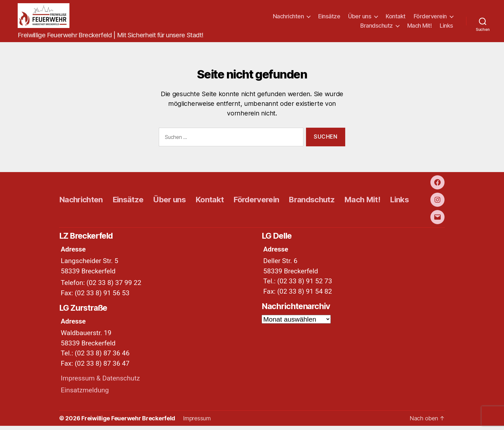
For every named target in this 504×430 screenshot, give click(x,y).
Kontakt (396, 18)
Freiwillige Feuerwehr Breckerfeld (128, 422)
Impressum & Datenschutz (100, 383)
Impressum (197, 422)
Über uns (360, 18)
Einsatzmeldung (85, 394)
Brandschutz (377, 28)
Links (446, 28)
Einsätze (329, 18)
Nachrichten (288, 18)
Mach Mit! (420, 28)
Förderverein (430, 18)
